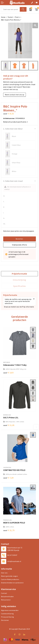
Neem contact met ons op (15, 95)
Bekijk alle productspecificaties (16, 122)
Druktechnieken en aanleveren (12, 583)
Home (3, 17)
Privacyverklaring (7, 617)
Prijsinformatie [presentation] (19, 274)
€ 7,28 (8, 478)
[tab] (19, 274)
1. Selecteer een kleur (13, 129)
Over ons (4, 573)
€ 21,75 (9, 530)
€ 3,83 (8, 373)
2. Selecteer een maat (13, 181)
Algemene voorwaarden (10, 610)
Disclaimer (5, 620)
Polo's (17, 17)
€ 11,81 (9, 425)
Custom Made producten (10, 579)
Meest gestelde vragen (9, 576)
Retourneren (6, 600)
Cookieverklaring (7, 614)
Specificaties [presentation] (19, 286)
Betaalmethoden (7, 596)
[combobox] (10, 9)
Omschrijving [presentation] (19, 280)
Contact (4, 593)
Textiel (10, 17)
